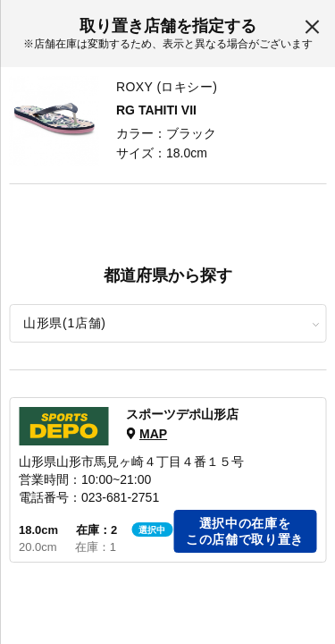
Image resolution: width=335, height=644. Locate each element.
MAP (153, 434)
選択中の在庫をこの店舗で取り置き (245, 531)
